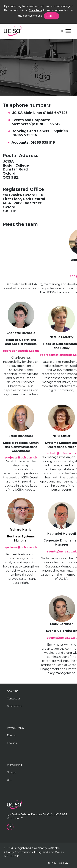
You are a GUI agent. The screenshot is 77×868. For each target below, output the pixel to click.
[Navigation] (68, 32)
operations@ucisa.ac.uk (21, 351)
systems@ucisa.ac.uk (21, 547)
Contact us (14, 699)
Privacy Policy (16, 728)
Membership (15, 765)
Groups (11, 772)
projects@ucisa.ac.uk (21, 457)
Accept (52, 16)
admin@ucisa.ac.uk (62, 453)
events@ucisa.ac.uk (62, 551)
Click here (36, 10)
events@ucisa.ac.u (61, 638)
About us (13, 691)
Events (11, 735)
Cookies (12, 743)
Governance (14, 706)
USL (9, 780)
